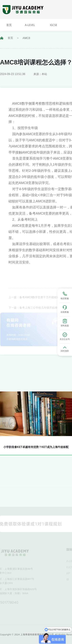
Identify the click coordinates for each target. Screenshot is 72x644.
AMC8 (26, 38)
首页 (10, 38)
